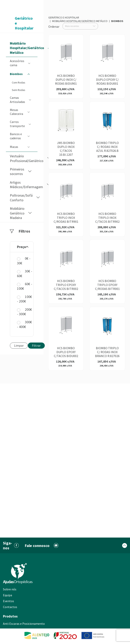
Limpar (19, 345)
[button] (29, 63)
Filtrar (36, 345)
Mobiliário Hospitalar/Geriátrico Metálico (80, 21)
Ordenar (54, 27)
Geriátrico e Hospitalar (64, 17)
